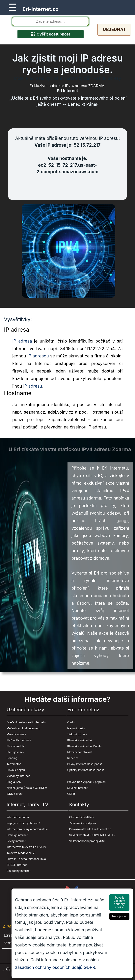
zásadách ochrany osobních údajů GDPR (55, 967)
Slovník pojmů (16, 770)
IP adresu (33, 386)
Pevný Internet (16, 841)
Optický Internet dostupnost (86, 770)
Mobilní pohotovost (80, 752)
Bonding (12, 758)
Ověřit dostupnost (50, 34)
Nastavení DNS (16, 746)
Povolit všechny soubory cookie (120, 902)
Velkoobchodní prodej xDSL (87, 841)
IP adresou (38, 356)
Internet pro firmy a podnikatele (27, 829)
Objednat (114, 29)
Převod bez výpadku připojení (87, 782)
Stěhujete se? (15, 752)
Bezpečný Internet (19, 871)
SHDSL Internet (17, 865)
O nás (71, 722)
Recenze (73, 758)
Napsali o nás (76, 728)
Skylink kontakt (79, 835)
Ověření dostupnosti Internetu (26, 722)
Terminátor (14, 764)
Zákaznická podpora (83, 823)
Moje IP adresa (16, 734)
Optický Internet (17, 835)
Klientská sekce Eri (80, 740)
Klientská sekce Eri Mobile (84, 746)
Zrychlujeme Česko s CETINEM (27, 788)
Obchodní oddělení (82, 817)
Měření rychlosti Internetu (23, 728)
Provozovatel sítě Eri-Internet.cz (90, 829)
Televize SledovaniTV (21, 853)
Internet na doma (18, 817)
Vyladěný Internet (18, 776)
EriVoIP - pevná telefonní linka (26, 859)
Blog (10, 782)
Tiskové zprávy (77, 734)
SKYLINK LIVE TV (104, 835)
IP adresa (22, 341)
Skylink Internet (77, 788)
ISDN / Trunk (15, 794)
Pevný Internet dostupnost (85, 764)
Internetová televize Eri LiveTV (26, 847)
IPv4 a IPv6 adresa (19, 740)
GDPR (71, 794)
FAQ (19, 782)
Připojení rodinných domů (23, 823)
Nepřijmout (119, 916)
